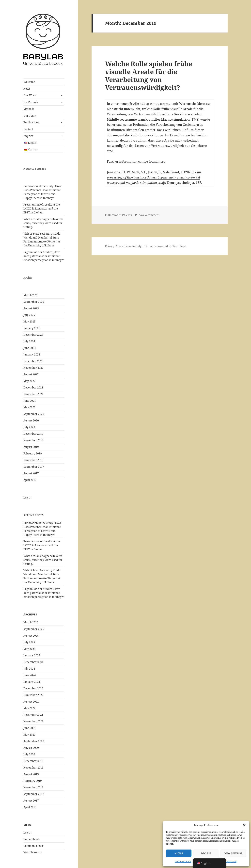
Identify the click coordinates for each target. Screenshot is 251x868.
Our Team (30, 116)
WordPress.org (33, 852)
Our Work (30, 95)
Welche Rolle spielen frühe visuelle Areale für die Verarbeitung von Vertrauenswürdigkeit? (149, 75)
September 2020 (34, 414)
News (27, 89)
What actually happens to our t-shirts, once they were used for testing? (43, 223)
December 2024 (33, 335)
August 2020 (31, 420)
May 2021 (29, 407)
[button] (244, 825)
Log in (27, 498)
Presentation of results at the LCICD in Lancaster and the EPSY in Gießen (42, 209)
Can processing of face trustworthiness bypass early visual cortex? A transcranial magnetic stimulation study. (154, 177)
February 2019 (33, 453)
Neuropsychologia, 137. (184, 183)
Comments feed (33, 846)
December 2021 (33, 387)
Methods (29, 109)
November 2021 (33, 394)
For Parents (31, 102)
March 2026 (31, 295)
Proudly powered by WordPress (166, 246)
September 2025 (34, 302)
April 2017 (30, 480)
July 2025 (29, 315)
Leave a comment (149, 215)
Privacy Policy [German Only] (124, 246)
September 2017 (34, 467)
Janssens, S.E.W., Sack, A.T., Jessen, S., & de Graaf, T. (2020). (151, 172)
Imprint (28, 136)
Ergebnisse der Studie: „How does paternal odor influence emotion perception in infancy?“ (44, 256)
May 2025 (29, 321)
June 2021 (30, 401)
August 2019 (31, 447)
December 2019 (33, 434)
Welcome (29, 82)
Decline (206, 853)
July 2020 (29, 427)
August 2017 (31, 473)
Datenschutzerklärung (226, 861)
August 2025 (31, 308)
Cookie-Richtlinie (183, 861)
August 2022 (31, 374)
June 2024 (30, 348)
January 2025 (32, 328)
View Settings (233, 853)
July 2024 (29, 341)
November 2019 (33, 440)
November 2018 (33, 460)
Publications (31, 122)
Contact (28, 129)
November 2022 (33, 368)
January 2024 (32, 354)
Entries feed (31, 839)
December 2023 (33, 361)
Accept (179, 853)
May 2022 (29, 381)
